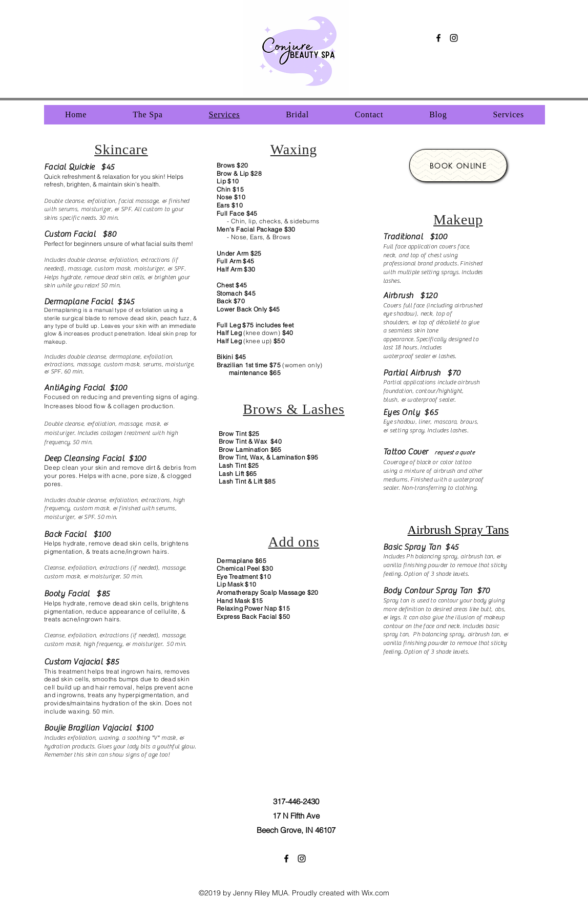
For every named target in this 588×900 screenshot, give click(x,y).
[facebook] (438, 38)
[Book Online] (458, 165)
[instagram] (454, 38)
